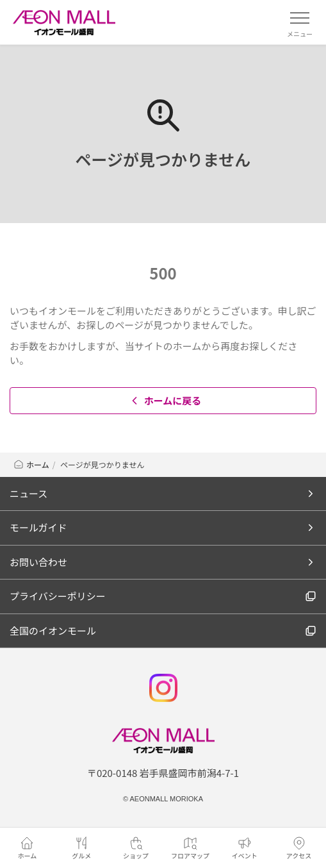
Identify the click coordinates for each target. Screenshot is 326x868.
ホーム (31, 464)
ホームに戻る (165, 400)
